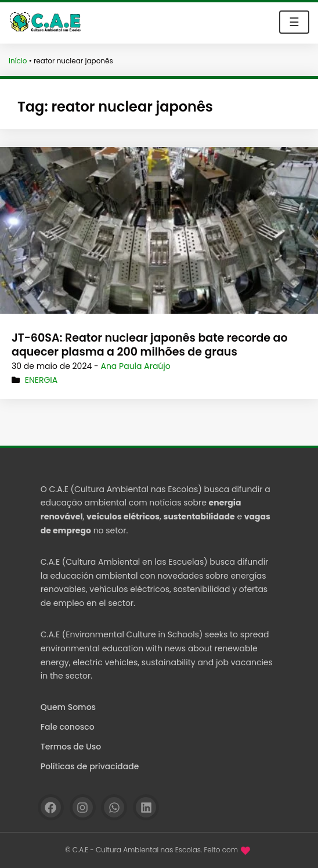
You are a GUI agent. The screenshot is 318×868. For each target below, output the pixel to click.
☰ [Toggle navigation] (294, 22)
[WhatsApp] (114, 807)
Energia (41, 380)
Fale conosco (68, 727)
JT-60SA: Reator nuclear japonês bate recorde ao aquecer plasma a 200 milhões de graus (150, 345)
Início (18, 61)
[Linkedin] (146, 807)
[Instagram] (83, 807)
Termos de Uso (71, 747)
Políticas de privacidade (90, 766)
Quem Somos (68, 707)
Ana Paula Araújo (135, 366)
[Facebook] (51, 807)
